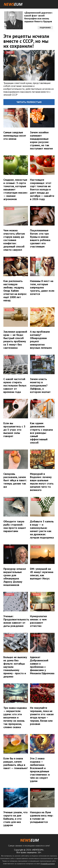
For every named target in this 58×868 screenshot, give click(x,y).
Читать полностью (29, 102)
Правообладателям (48, 864)
